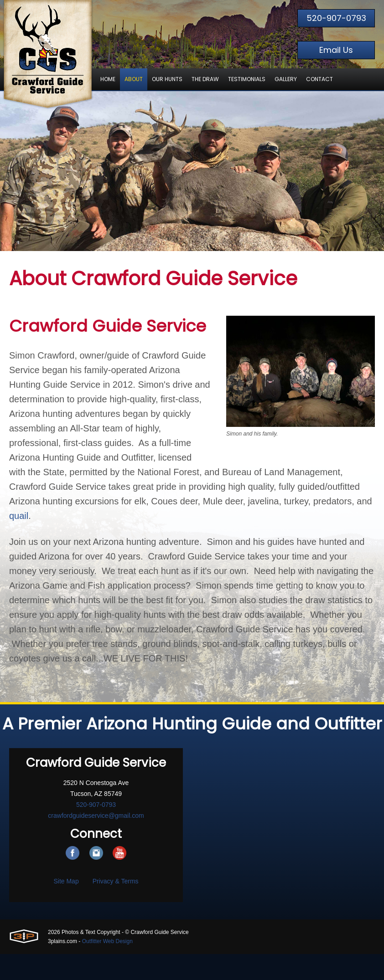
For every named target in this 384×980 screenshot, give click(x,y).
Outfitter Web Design (107, 941)
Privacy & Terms (116, 881)
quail (19, 516)
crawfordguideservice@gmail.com (96, 816)
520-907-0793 (336, 18)
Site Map (66, 881)
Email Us (336, 50)
